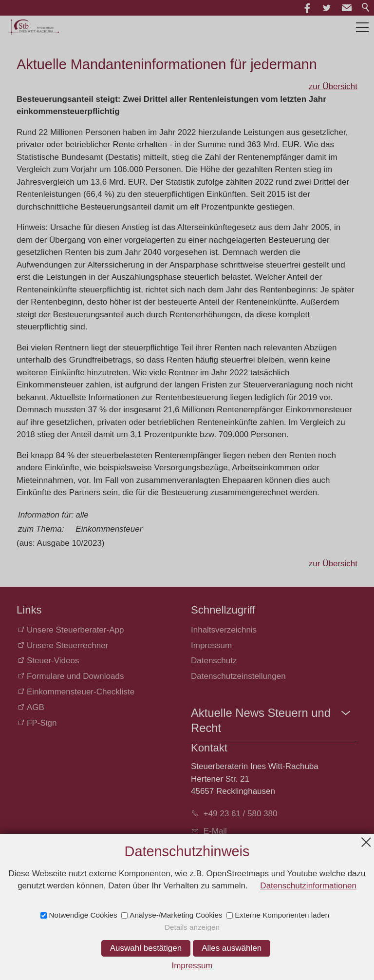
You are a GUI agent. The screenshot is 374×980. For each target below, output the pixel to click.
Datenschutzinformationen (308, 886)
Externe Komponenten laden (282, 915)
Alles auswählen (232, 948)
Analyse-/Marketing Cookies (176, 915)
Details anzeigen (192, 927)
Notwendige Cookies (83, 915)
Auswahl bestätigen (146, 948)
